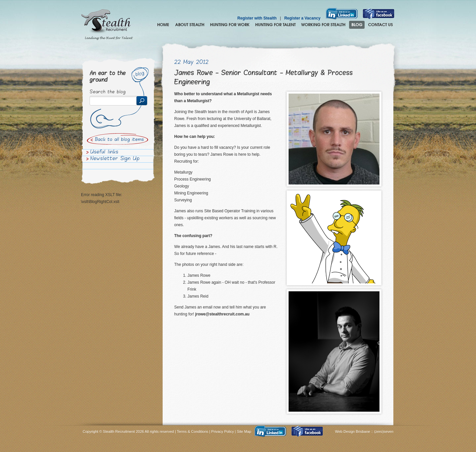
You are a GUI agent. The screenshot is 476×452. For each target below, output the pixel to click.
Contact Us (380, 25)
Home (163, 25)
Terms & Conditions (193, 431)
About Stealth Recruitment (190, 25)
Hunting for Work (230, 25)
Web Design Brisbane (353, 431)
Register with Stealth (257, 18)
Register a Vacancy (302, 18)
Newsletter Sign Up (115, 159)
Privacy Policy (222, 431)
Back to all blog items (119, 140)
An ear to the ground (108, 77)
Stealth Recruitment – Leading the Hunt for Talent (107, 25)
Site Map (244, 431)
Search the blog (108, 92)
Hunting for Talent (275, 25)
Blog (357, 25)
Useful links (104, 152)
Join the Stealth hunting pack (323, 25)
